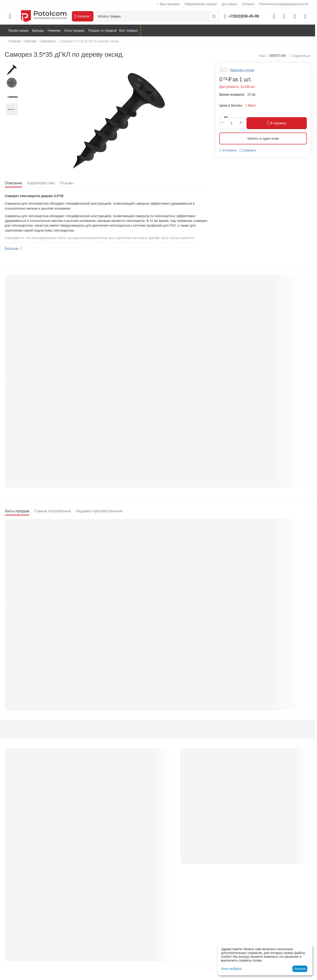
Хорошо (300, 969)
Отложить (228, 150)
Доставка (229, 4)
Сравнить (248, 150)
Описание (14, 183)
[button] (300, 56)
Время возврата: (232, 95)
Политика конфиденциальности (284, 4)
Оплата (247, 4)
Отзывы (70, 183)
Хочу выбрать (231, 969)
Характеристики (43, 183)
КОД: (262, 56)
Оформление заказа (200, 4)
